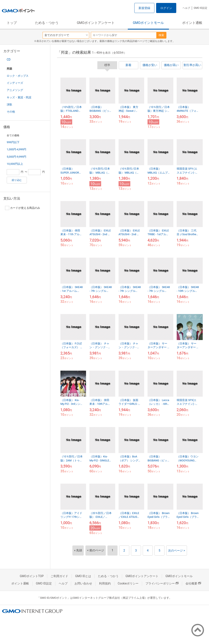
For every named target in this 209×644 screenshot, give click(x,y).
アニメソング (15, 90)
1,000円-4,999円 (16, 149)
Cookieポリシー (128, 583)
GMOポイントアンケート (96, 23)
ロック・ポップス (18, 76)
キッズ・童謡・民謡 (19, 97)
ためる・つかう (47, 23)
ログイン (166, 8)
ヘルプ (186, 8)
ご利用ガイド (59, 576)
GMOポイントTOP (32, 576)
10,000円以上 (15, 164)
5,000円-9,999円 (16, 157)
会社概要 (193, 583)
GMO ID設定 (201, 8)
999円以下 (13, 142)
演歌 (9, 105)
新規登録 (144, 8)
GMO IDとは (83, 576)
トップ (12, 23)
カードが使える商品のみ (23, 208)
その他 (11, 112)
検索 (161, 35)
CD (9, 60)
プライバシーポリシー (162, 583)
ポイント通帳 (192, 23)
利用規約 (105, 583)
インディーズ (15, 83)
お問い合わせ (83, 583)
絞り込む (17, 180)
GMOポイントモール (148, 23)
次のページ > (177, 551)
